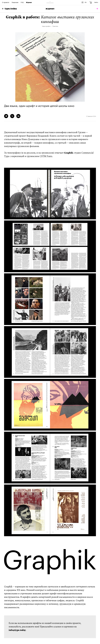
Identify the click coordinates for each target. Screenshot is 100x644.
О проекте (6, 3)
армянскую (80, 604)
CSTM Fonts (46, 156)
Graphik (69, 153)
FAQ (22, 3)
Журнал (29, 3)
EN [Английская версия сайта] (86, 2)
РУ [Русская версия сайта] (83, 2)
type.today (9, 9)
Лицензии (15, 3)
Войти (96, 2)
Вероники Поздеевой (37, 136)
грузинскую (65, 604)
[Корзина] (91, 3)
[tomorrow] (97, 9)
